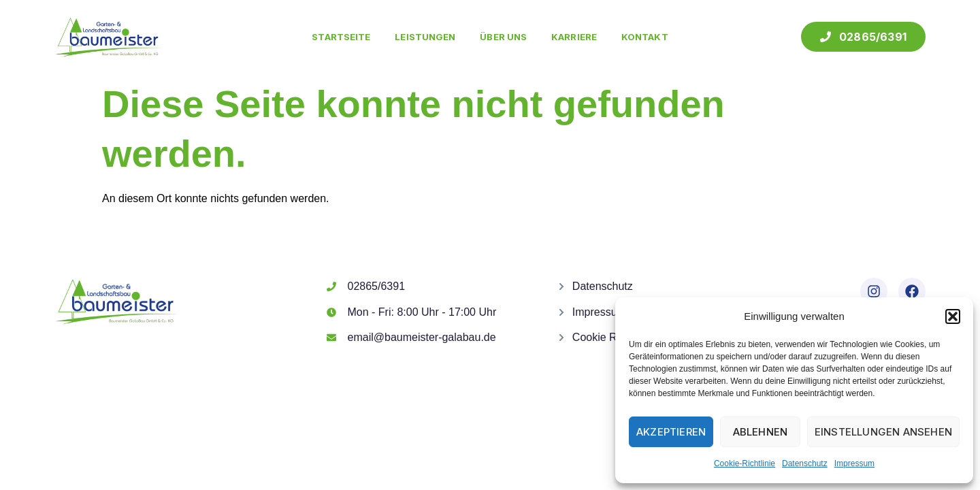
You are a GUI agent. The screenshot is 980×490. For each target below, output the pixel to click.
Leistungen (425, 37)
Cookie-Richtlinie (745, 463)
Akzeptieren (671, 432)
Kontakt (645, 37)
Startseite (341, 37)
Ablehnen (761, 432)
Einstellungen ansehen (883, 432)
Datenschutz (805, 463)
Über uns (503, 37)
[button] (953, 316)
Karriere (574, 37)
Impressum (854, 463)
